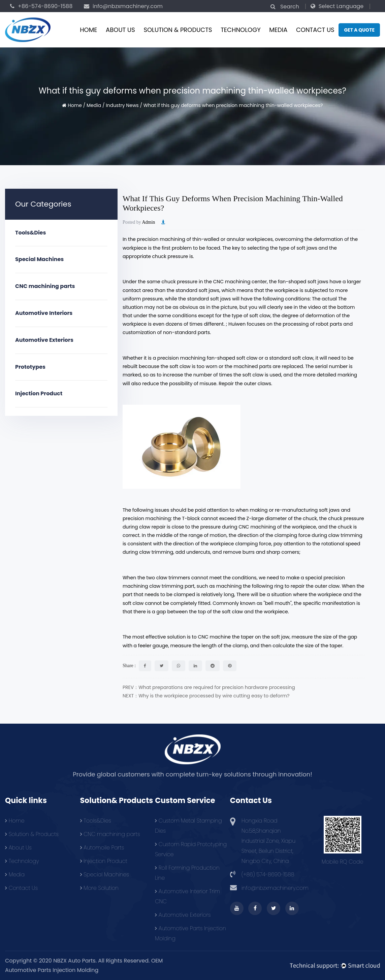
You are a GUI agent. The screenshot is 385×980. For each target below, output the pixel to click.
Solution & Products (178, 30)
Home (88, 30)
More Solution (99, 888)
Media (278, 30)
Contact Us (315, 30)
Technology (241, 30)
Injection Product (39, 393)
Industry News (122, 105)
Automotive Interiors (44, 313)
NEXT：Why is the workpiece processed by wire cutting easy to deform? (206, 696)
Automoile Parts (102, 848)
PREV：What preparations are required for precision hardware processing (209, 687)
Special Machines (39, 259)
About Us (120, 30)
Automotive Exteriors (44, 340)
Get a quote (359, 30)
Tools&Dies (30, 233)
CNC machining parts (45, 286)
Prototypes (30, 367)
